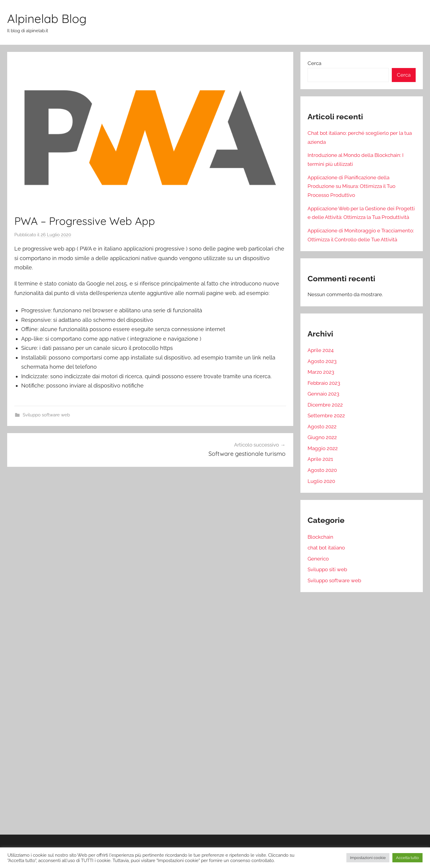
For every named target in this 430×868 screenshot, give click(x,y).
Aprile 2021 (320, 459)
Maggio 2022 (323, 448)
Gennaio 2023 (323, 394)
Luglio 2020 (321, 481)
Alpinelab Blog (47, 18)
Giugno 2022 (322, 437)
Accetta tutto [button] (407, 858)
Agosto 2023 (322, 361)
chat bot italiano (326, 548)
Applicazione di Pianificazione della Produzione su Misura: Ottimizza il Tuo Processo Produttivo (351, 186)
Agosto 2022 (322, 427)
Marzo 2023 (321, 372)
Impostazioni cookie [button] (368, 858)
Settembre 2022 (326, 416)
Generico (318, 559)
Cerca (314, 63)
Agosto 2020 (322, 470)
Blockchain (320, 537)
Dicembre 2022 (325, 405)
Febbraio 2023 (324, 383)
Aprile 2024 (321, 350)
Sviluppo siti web (327, 569)
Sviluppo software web (46, 415)
